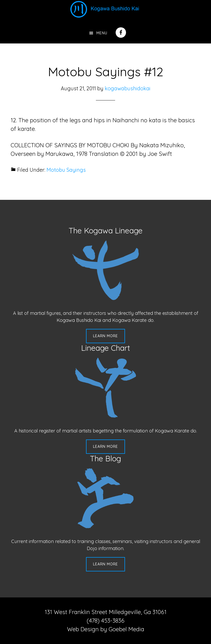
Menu (102, 33)
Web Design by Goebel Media (106, 629)
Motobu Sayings (66, 170)
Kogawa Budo (105, 9)
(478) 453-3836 (106, 621)
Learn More (105, 336)
